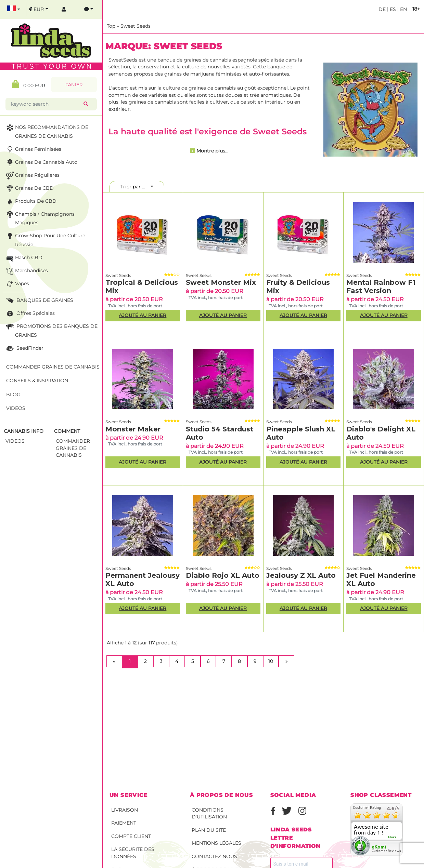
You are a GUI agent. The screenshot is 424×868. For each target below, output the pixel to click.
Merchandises (26, 271)
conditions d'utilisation (209, 813)
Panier (74, 85)
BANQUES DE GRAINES (39, 301)
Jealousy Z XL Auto (301, 575)
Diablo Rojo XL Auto (223, 575)
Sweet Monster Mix (221, 282)
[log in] (64, 9)
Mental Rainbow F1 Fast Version (381, 286)
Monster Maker (133, 429)
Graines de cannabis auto (41, 163)
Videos (16, 408)
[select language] (14, 9)
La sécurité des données (133, 853)
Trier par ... (135, 187)
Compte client (131, 836)
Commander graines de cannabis (53, 367)
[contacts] (89, 9)
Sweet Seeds (136, 26)
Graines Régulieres (32, 176)
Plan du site (209, 830)
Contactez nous (214, 856)
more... (394, 837)
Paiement (124, 823)
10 (271, 661)
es (392, 9)
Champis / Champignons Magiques (40, 218)
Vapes (17, 284)
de (382, 9)
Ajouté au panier (143, 315)
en (403, 9)
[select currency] (39, 9)
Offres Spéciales (30, 314)
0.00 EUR (29, 84)
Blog (13, 395)
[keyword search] (46, 104)
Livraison (125, 810)
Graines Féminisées (33, 150)
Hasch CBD (24, 258)
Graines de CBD (29, 189)
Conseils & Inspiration (37, 380)
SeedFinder (24, 349)
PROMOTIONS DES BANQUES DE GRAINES (51, 330)
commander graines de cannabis (73, 448)
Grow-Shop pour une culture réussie (45, 239)
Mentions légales (216, 843)
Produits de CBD (31, 202)
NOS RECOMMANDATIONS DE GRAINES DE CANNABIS (47, 131)
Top (111, 26)
